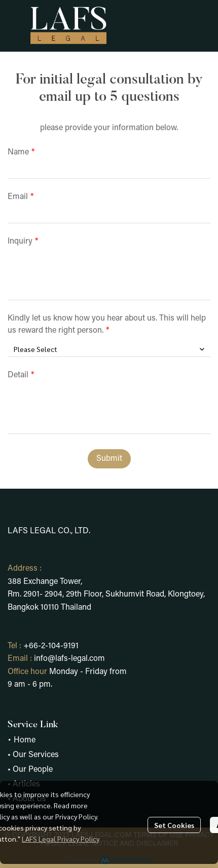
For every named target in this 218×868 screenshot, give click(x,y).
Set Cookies (174, 825)
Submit (109, 459)
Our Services (36, 755)
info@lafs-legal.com (69, 659)
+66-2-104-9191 (51, 646)
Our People (33, 770)
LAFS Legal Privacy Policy (61, 839)
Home (25, 740)
